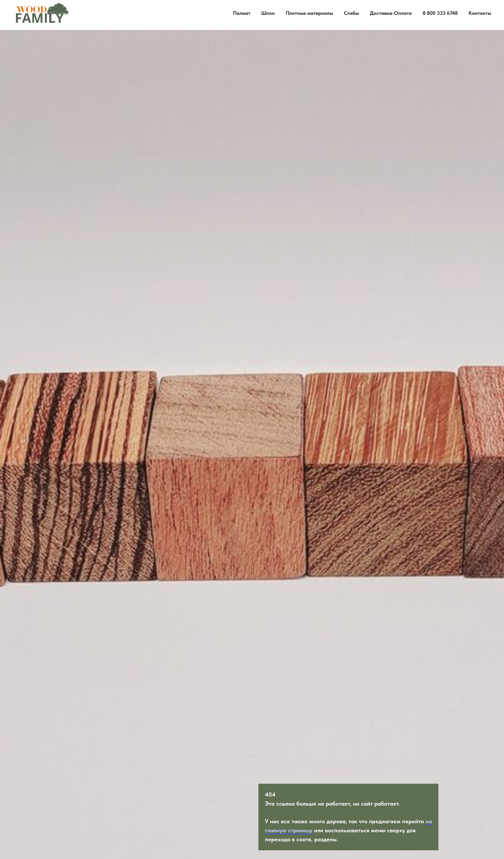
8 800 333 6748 (440, 13)
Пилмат (242, 13)
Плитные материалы (309, 13)
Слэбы (351, 13)
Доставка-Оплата (391, 13)
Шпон (268, 13)
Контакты (480, 13)
